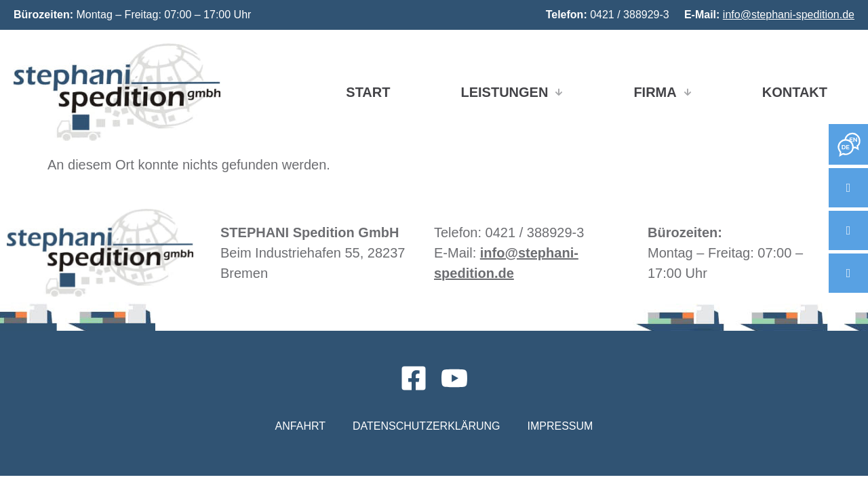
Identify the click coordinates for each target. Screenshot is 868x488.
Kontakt (795, 92)
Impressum (560, 426)
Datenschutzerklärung (427, 426)
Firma (662, 92)
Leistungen (512, 92)
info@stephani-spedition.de (789, 15)
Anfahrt (300, 426)
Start (368, 92)
